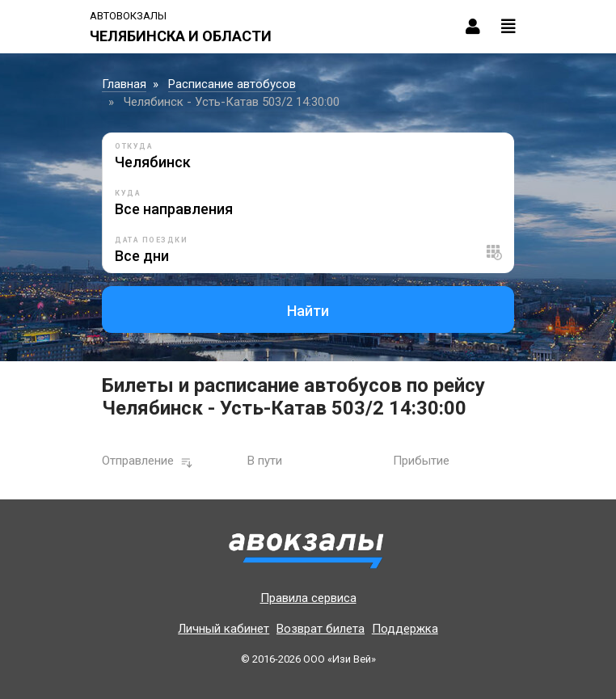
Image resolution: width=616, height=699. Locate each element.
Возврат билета (321, 629)
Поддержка (405, 629)
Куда (128, 193)
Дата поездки (151, 240)
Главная (124, 84)
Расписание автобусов (232, 84)
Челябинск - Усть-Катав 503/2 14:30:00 (232, 102)
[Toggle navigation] (508, 27)
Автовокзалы (128, 16)
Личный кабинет (224, 629)
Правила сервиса (308, 598)
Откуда (134, 146)
